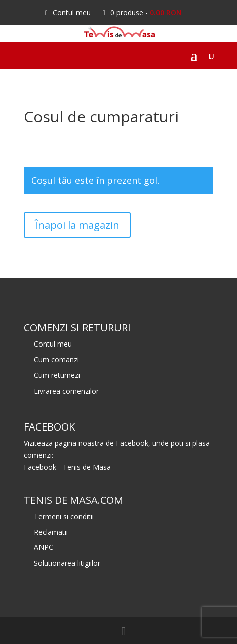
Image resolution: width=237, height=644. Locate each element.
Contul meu (68, 12)
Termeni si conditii (64, 516)
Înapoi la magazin (77, 225)
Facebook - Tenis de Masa (67, 467)
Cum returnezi (57, 375)
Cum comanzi (56, 359)
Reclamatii (51, 532)
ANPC (44, 547)
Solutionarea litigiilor (67, 563)
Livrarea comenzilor (66, 391)
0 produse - (142, 12)
